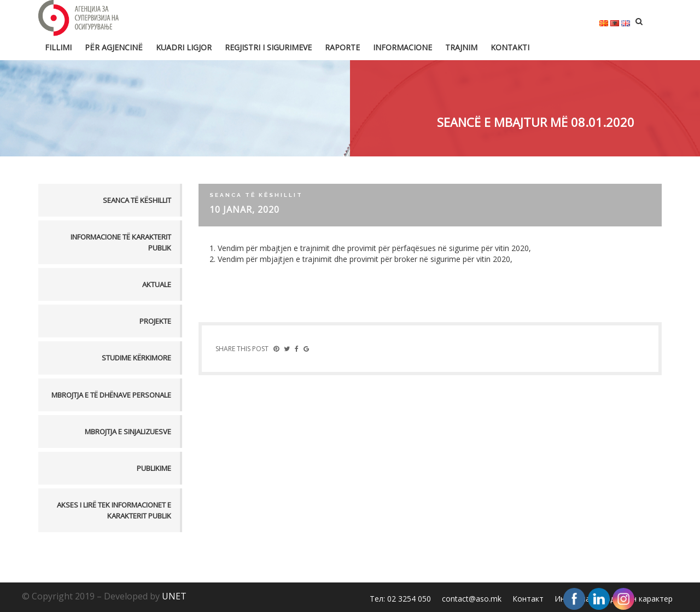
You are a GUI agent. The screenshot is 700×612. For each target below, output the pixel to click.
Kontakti (510, 47)
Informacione (402, 47)
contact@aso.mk (472, 599)
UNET (174, 596)
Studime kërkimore (136, 358)
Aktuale (157, 284)
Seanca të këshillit (137, 200)
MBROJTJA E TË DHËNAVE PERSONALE (111, 395)
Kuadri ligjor (184, 47)
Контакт (528, 599)
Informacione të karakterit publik (121, 242)
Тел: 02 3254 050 (400, 599)
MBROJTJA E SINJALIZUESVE (128, 432)
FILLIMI (58, 47)
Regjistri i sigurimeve (268, 47)
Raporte (342, 47)
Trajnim (461, 47)
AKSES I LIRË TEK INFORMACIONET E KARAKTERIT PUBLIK (114, 510)
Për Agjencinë (114, 47)
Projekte (155, 321)
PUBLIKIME (154, 468)
